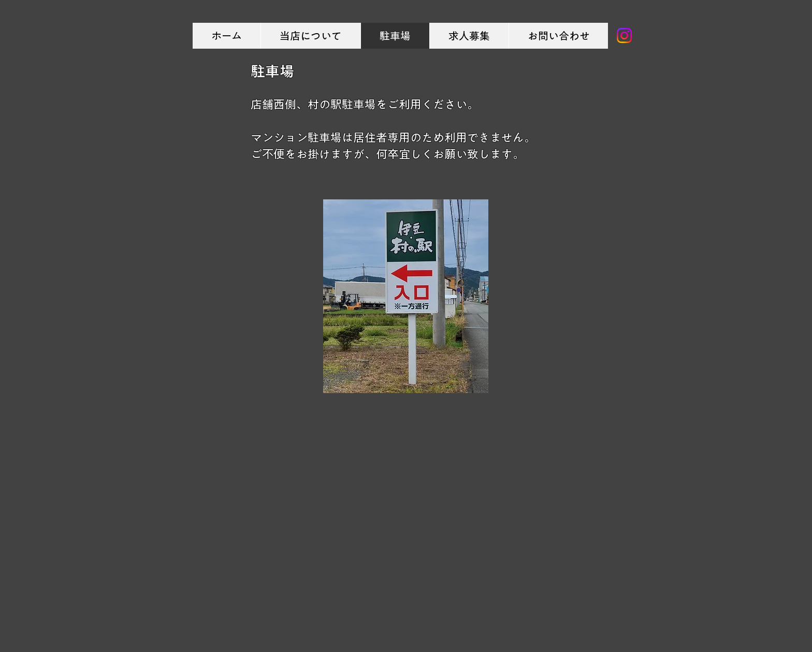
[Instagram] (624, 35)
